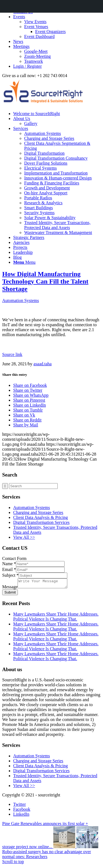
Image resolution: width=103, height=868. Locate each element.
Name (9, 564)
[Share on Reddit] (27, 420)
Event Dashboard (39, 36)
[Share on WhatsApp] (31, 395)
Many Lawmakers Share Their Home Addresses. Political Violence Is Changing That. (56, 618)
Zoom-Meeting (37, 56)
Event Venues (36, 27)
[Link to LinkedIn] (21, 816)
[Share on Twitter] (28, 390)
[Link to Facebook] (22, 811)
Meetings (21, 46)
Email (9, 569)
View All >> (24, 537)
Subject (10, 575)
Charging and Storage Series (38, 512)
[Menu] (24, 262)
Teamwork (34, 61)
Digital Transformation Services (41, 522)
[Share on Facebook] (30, 385)
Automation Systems (21, 300)
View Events (35, 22)
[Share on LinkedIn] (30, 405)
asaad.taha (43, 364)
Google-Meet (36, 51)
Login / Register (27, 66)
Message (10, 588)
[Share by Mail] (26, 425)
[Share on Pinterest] (29, 400)
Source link (12, 354)
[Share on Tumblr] (28, 410)
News (18, 41)
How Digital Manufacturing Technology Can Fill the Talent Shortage (45, 281)
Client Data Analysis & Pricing (41, 517)
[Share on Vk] (24, 415)
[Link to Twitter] (20, 806)
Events (19, 17)
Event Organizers (50, 32)
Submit (10, 594)
